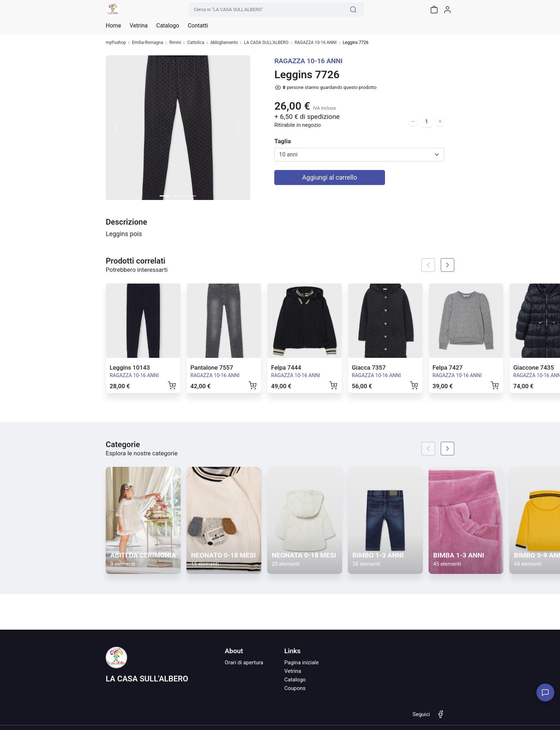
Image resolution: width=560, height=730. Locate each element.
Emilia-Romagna (148, 43)
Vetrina (293, 671)
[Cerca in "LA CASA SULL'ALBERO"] (266, 10)
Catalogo (167, 26)
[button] (117, 128)
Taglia (282, 141)
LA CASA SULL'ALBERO (266, 43)
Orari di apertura (244, 662)
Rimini (175, 43)
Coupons (295, 688)
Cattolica (196, 43)
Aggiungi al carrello (330, 177)
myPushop (116, 43)
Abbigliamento (224, 43)
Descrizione (126, 222)
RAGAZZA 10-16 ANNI (316, 43)
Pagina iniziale (301, 662)
